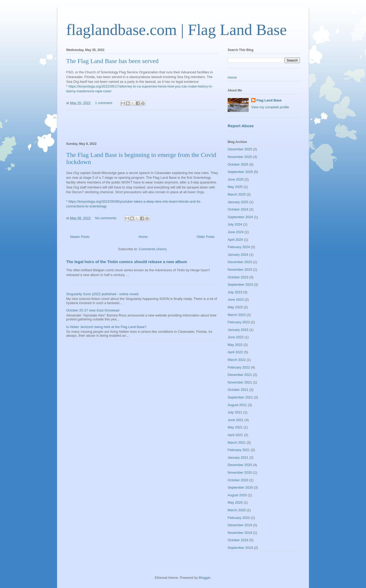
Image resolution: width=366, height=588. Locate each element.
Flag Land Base (269, 100)
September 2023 (240, 285)
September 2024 (240, 217)
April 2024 (235, 240)
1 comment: (104, 103)
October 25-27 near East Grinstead (93, 310)
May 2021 (235, 427)
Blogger (205, 578)
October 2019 (238, 540)
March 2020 (237, 510)
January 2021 (238, 457)
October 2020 (238, 480)
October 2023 (238, 277)
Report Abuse (241, 126)
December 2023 (240, 262)
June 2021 (236, 420)
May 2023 (235, 307)
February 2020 (239, 518)
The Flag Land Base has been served (112, 61)
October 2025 (238, 164)
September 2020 (240, 487)
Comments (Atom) (153, 249)
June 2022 (236, 337)
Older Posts (206, 237)
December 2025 (240, 149)
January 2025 (238, 202)
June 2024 (236, 232)
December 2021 (240, 375)
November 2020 (240, 472)
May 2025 (235, 187)
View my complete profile (270, 107)
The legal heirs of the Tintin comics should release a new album (127, 262)
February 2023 (239, 322)
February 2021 (239, 450)
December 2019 (240, 525)
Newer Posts (80, 237)
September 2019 (240, 548)
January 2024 (238, 255)
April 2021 (235, 435)
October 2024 (238, 209)
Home (143, 237)
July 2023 (235, 292)
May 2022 (235, 345)
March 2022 (237, 360)
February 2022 (239, 367)
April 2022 (235, 352)
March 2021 (237, 443)
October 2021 (238, 390)
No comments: (106, 218)
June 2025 (236, 179)
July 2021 (235, 412)
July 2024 (235, 224)
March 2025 (237, 194)
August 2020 (237, 495)
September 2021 (240, 397)
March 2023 (237, 315)
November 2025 (240, 157)
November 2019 (240, 533)
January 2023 (238, 330)
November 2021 (240, 382)
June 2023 (236, 300)
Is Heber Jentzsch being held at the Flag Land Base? (106, 327)
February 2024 (239, 247)
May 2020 (235, 502)
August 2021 (237, 405)
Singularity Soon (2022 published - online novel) (102, 294)
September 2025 (240, 172)
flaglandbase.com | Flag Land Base (176, 30)
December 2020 (240, 465)
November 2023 (240, 270)
